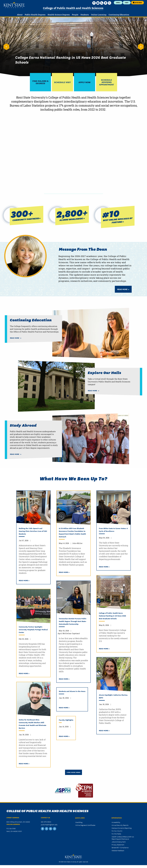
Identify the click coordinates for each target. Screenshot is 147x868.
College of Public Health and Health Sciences (73, 8)
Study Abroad (23, 425)
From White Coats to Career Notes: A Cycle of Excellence (113, 530)
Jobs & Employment (119, 842)
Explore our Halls (104, 372)
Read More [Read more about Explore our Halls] (92, 391)
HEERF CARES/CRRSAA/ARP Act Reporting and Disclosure (123, 838)
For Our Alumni (117, 831)
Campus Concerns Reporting (122, 828)
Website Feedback (118, 850)
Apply (118, 2)
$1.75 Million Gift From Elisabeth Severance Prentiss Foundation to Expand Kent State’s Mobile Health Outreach (72, 532)
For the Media (116, 834)
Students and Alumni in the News (72, 691)
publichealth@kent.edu (49, 825)
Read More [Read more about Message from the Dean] (123, 289)
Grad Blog (79, 822)
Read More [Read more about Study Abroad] (15, 454)
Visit (127, 2)
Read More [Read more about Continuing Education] (15, 338)
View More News (73, 772)
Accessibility (116, 822)
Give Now (137, 2)
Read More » (24, 580)
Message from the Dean (83, 249)
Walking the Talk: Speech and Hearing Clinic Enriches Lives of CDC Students (33, 531)
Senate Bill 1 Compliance (120, 847)
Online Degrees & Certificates (85, 825)
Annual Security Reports (120, 825)
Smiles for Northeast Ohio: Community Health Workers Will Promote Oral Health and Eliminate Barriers (33, 724)
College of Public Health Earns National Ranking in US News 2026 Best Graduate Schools (112, 616)
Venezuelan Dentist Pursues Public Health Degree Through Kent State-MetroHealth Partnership (73, 621)
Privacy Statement (118, 845)
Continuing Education (31, 320)
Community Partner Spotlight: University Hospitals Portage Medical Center (33, 629)
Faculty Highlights (66, 720)
